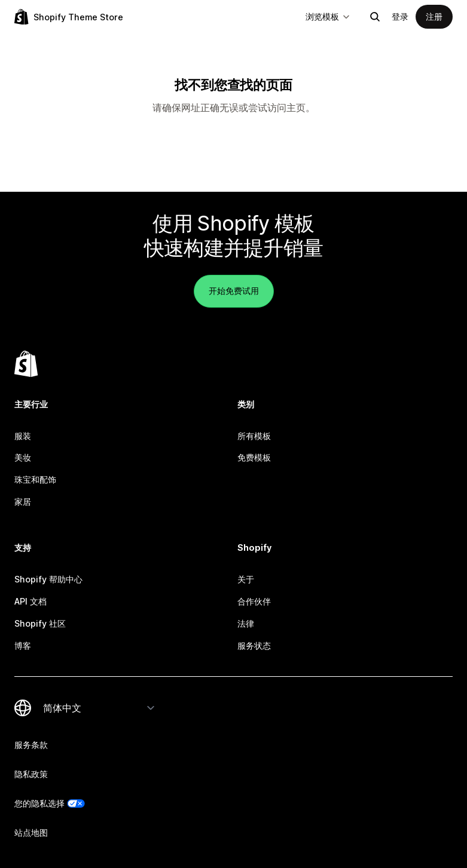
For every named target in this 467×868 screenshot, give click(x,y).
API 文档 (30, 601)
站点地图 (31, 832)
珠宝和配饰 (35, 479)
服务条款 (31, 745)
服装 (23, 436)
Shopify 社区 (40, 623)
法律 (246, 623)
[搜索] (375, 17)
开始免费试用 (234, 291)
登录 (400, 16)
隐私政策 (31, 774)
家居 (23, 502)
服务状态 (254, 645)
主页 (296, 108)
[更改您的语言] (99, 708)
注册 (434, 16)
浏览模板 (328, 16)
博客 (23, 645)
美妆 (23, 457)
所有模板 (254, 436)
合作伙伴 (254, 601)
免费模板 (254, 457)
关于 (246, 579)
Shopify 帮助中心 (48, 579)
